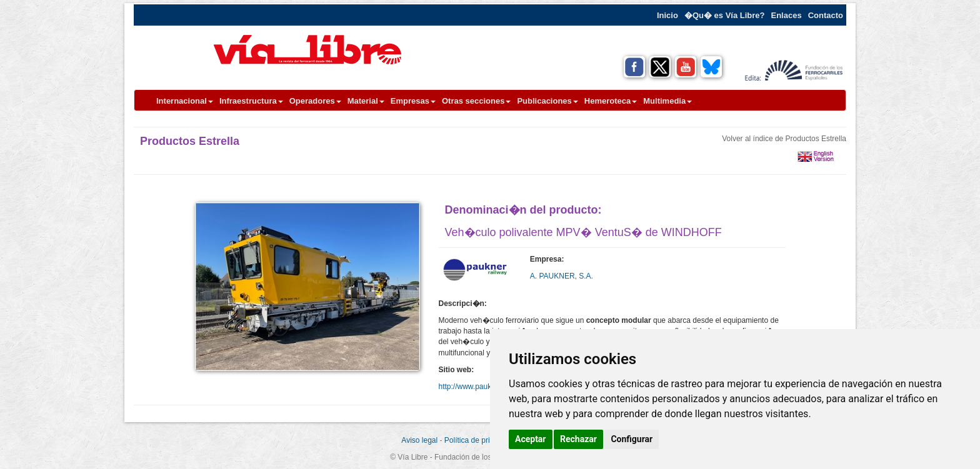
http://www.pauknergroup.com (488, 387)
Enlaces (787, 15)
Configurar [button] (632, 439)
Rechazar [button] (578, 439)
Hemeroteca (611, 101)
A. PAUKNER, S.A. (562, 276)
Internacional (185, 101)
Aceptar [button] (531, 439)
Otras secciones (476, 101)
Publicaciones (547, 101)
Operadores (315, 101)
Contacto (826, 15)
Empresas (413, 101)
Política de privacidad (480, 440)
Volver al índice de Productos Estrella (784, 139)
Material (366, 101)
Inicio (667, 15)
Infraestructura (251, 101)
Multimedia (667, 101)
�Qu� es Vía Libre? (725, 15)
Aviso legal (419, 440)
